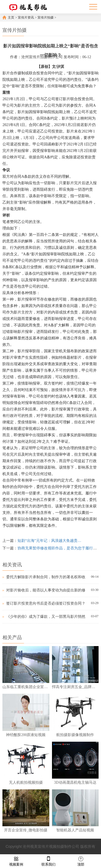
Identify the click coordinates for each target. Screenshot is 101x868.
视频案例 (16, 861)
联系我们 (48, 861)
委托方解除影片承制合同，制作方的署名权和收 (46, 577)
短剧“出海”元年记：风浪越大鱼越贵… (49, 541)
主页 (11, 18)
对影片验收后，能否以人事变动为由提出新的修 (46, 590)
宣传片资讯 (26, 18)
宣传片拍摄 (46, 18)
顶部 (81, 861)
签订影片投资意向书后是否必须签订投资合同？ (46, 603)
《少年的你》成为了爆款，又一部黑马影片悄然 (46, 617)
